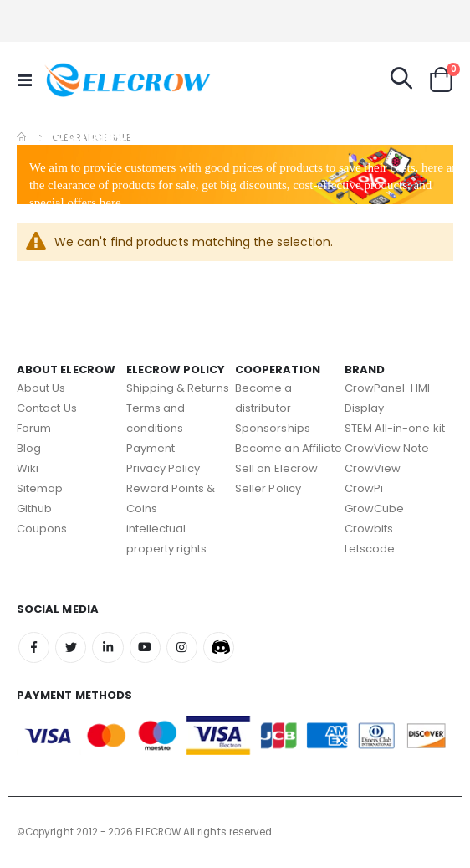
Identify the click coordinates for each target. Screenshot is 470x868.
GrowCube (375, 508)
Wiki (28, 468)
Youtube (145, 647)
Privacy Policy (163, 468)
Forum (34, 428)
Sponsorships (273, 428)
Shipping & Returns (178, 388)
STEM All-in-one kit (395, 428)
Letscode (370, 549)
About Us (41, 388)
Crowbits (369, 529)
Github (34, 508)
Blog (29, 448)
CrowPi (364, 488)
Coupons (42, 529)
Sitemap (40, 488)
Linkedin (107, 647)
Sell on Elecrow (276, 468)
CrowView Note (387, 448)
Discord (219, 647)
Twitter (71, 647)
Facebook (34, 647)
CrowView (373, 468)
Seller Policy (268, 488)
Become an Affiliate (289, 448)
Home (23, 137)
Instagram (182, 647)
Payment (151, 448)
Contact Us (47, 408)
